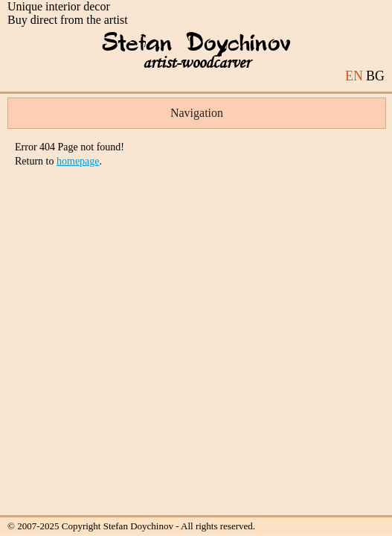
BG (375, 76)
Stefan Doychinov (196, 44)
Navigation (197, 113)
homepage (78, 161)
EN (354, 76)
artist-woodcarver (196, 63)
